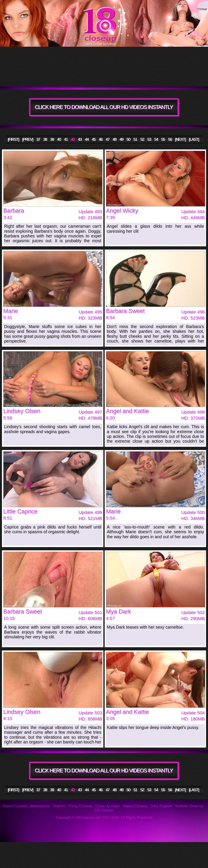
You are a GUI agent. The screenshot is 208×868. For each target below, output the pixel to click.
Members (40, 76)
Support (187, 849)
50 (129, 139)
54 (156, 139)
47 (108, 139)
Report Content (15, 806)
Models (174, 56)
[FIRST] (14, 139)
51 (136, 139)
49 (122, 139)
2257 (117, 862)
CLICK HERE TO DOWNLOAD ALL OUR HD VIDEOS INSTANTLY (104, 107)
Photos (37, 849)
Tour (32, 56)
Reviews (143, 849)
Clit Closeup (104, 810)
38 (45, 139)
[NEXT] (181, 139)
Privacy (24, 862)
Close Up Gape (107, 806)
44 (87, 139)
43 (80, 139)
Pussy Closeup (80, 806)
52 (142, 139)
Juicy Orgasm (161, 806)
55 (163, 139)
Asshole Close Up (189, 806)
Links (71, 862)
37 (38, 139)
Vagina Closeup (135, 806)
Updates (101, 56)
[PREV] (28, 139)
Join (144, 76)
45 (94, 139)
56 (170, 139)
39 (52, 139)
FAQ (97, 849)
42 (73, 139)
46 (101, 139)
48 (115, 139)
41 (66, 139)
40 (59, 139)
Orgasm (59, 806)
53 (149, 139)
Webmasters (40, 806)
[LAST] (194, 139)
